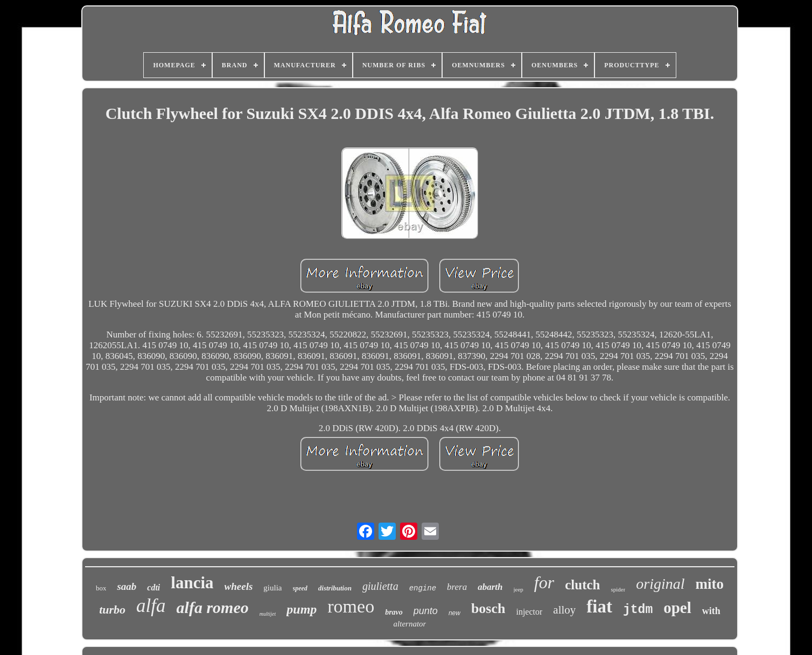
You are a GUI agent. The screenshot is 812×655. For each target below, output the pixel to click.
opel (677, 608)
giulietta (380, 586)
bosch (488, 608)
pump (302, 609)
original (660, 584)
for (544, 582)
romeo (351, 606)
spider (618, 589)
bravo (394, 612)
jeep (519, 589)
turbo (112, 610)
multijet (268, 614)
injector (529, 612)
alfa (151, 606)
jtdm (638, 610)
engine (423, 588)
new (454, 613)
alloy (564, 610)
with (711, 611)
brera (457, 587)
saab (127, 586)
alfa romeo (213, 607)
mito (710, 584)
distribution (335, 588)
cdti (153, 587)
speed (300, 588)
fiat (599, 607)
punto (426, 611)
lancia (192, 583)
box (101, 588)
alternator (410, 624)
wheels (239, 586)
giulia (272, 588)
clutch (582, 585)
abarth (490, 587)
